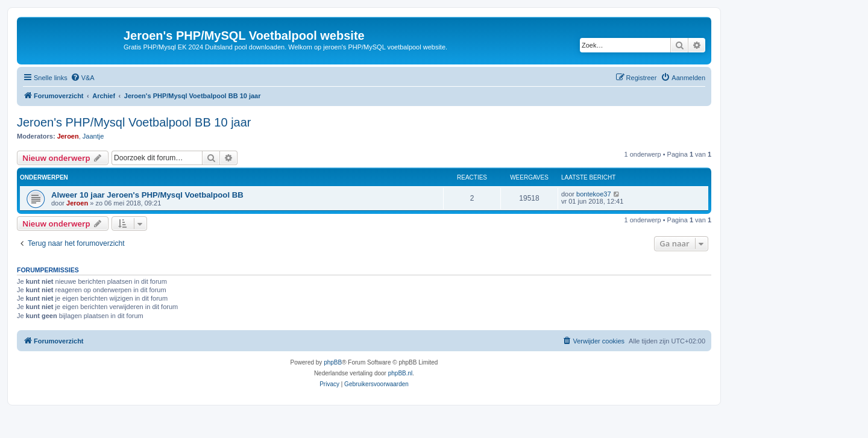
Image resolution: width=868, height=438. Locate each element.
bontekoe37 (594, 194)
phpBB (333, 362)
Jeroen (68, 136)
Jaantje (93, 136)
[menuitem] (83, 78)
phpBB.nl (401, 373)
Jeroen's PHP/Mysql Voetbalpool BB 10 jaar (134, 122)
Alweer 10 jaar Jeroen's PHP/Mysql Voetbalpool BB (147, 195)
